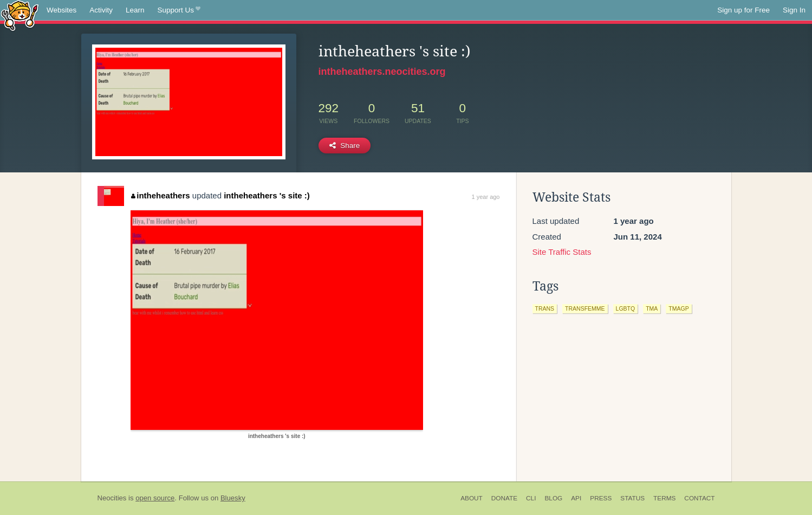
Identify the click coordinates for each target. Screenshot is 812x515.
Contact (699, 498)
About (472, 498)
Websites (61, 10)
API (576, 498)
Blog (553, 498)
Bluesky (233, 498)
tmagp (678, 308)
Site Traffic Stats (562, 252)
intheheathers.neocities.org (382, 72)
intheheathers (161, 195)
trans (545, 308)
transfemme (585, 308)
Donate (504, 498)
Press (601, 498)
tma (652, 308)
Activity (101, 10)
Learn (135, 10)
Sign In (794, 10)
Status (632, 498)
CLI (531, 498)
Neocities (112, 498)
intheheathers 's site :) (267, 195)
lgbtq (626, 308)
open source (155, 498)
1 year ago (486, 197)
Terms (664, 498)
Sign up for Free (743, 10)
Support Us (179, 10)
